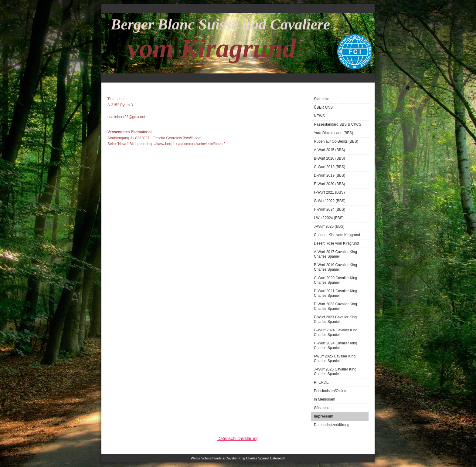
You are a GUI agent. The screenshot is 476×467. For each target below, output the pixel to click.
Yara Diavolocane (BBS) (333, 133)
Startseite (322, 99)
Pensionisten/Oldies (330, 391)
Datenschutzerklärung (332, 425)
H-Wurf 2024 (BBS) (330, 209)
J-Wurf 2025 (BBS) (329, 226)
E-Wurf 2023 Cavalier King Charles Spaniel (335, 306)
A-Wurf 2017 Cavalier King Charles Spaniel (335, 254)
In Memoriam (325, 399)
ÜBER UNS (323, 107)
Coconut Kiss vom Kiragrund (337, 235)
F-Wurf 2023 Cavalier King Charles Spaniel (335, 319)
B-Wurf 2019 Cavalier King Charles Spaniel (335, 267)
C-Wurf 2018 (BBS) (330, 167)
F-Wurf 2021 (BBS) (329, 192)
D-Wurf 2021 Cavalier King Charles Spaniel (336, 293)
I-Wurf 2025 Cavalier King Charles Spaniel (335, 359)
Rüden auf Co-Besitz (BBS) (336, 141)
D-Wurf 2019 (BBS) (330, 175)
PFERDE (321, 382)
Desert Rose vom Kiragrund (336, 243)
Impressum (324, 416)
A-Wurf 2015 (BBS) (329, 150)
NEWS (319, 116)
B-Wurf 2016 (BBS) (329, 158)
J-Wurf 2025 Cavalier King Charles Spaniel (335, 372)
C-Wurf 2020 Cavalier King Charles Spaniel (336, 280)
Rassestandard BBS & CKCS (338, 124)
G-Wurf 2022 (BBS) (330, 201)
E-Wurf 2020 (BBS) (329, 184)
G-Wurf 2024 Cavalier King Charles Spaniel (336, 332)
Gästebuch (323, 408)
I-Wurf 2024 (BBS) (329, 218)
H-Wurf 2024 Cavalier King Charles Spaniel (336, 345)
